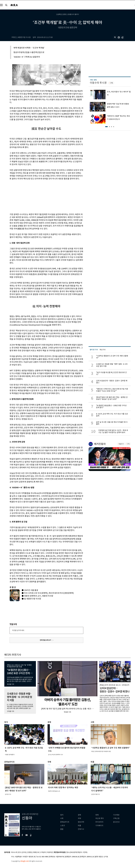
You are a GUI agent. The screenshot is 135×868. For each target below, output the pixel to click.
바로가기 (121, 444)
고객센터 (43, 852)
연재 (97, 815)
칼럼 (62, 829)
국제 (79, 818)
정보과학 (81, 822)
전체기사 (81, 829)
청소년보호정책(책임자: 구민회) (77, 852)
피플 (79, 826)
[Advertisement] (41, 196)
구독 (112, 83)
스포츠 (63, 826)
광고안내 (116, 822)
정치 (62, 815)
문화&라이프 (65, 822)
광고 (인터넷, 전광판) (25, 852)
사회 (62, 818)
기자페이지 (99, 826)
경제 (79, 815)
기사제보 (116, 815)
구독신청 (116, 818)
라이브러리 (99, 822)
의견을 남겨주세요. (18, 630)
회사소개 (14, 852)
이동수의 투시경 (98, 83)
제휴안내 (36, 852)
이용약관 (50, 852)
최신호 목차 (100, 818)
